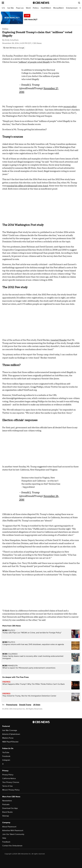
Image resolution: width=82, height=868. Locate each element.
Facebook (6, 756)
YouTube (6, 752)
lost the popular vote (47, 59)
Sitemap (6, 816)
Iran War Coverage (10, 730)
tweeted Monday (59, 340)
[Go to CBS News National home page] (41, 3)
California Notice (9, 778)
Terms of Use (7, 786)
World (28, 8)
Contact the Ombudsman (12, 846)
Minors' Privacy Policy (11, 790)
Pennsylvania (12, 705)
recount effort (70, 107)
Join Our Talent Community (13, 834)
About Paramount (9, 827)
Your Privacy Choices (11, 782)
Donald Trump (25, 705)
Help (4, 838)
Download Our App (10, 808)
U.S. (3, 8)
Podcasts (6, 804)
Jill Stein (37, 705)
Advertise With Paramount (13, 830)
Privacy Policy (8, 775)
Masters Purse (8, 738)
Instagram (6, 760)
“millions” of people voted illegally (34, 62)
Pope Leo (20, 8)
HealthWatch (46, 8)
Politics (36, 8)
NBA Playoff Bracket (10, 742)
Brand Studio (7, 812)
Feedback (6, 842)
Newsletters (7, 801)
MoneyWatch (59, 8)
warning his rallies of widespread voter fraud (27, 186)
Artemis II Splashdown (11, 734)
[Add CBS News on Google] (14, 48)
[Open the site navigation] (15, 3)
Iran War (11, 8)
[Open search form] (79, 3)
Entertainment (72, 8)
